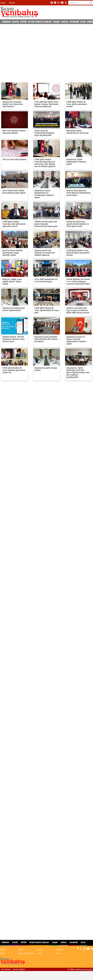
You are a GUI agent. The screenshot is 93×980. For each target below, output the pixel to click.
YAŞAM (56, 22)
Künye (3, 3)
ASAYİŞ (15, 22)
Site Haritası (6, 969)
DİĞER (90, 22)
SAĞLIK (65, 22)
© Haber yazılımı (80, 969)
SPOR (83, 22)
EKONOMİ (74, 22)
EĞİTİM (23, 22)
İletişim (12, 3)
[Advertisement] (27, 53)
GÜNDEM (6, 22)
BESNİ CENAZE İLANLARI (40, 22)
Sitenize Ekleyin (19, 969)
